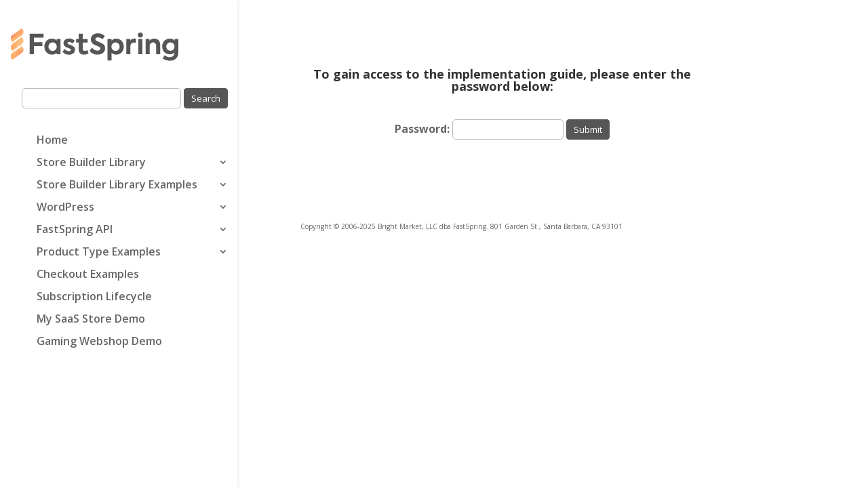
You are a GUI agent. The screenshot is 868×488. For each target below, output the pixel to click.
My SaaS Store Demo (91, 320)
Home (52, 141)
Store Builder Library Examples (117, 186)
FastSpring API (75, 230)
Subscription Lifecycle (94, 298)
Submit (588, 129)
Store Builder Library (91, 163)
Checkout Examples (88, 275)
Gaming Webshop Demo (99, 342)
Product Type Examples (99, 253)
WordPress (65, 208)
